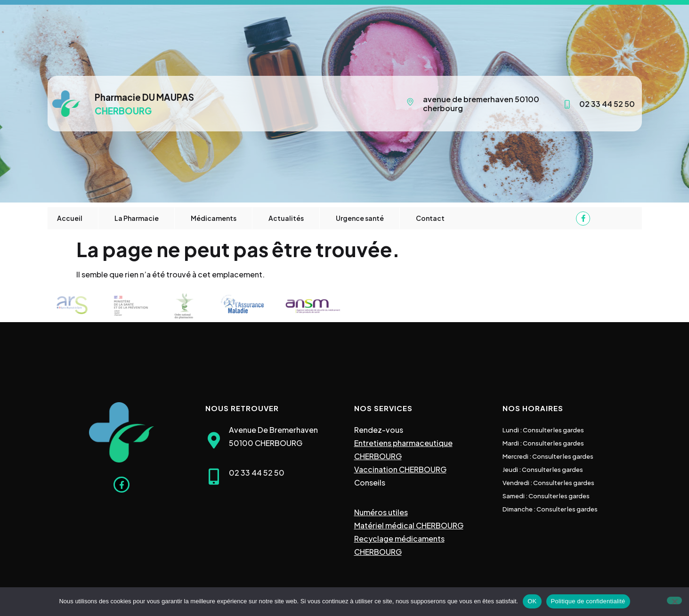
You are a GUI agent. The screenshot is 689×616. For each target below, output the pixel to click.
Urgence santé (360, 218)
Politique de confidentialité (588, 601)
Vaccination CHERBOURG (400, 469)
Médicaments (214, 218)
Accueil (70, 218)
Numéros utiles (381, 512)
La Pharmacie (137, 218)
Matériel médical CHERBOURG (409, 525)
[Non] (674, 600)
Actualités (286, 218)
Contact (430, 218)
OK (532, 601)
